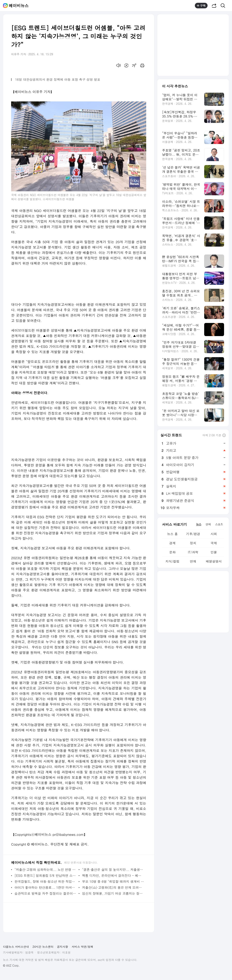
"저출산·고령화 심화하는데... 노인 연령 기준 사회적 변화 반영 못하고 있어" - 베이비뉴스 (46, 870)
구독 (201, 6)
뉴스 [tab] (199, 524)
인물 (214, 552)
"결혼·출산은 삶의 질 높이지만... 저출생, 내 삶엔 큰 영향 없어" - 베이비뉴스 (113, 870)
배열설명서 (214, 561)
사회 (214, 534)
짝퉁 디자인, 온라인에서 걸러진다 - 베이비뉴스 (113, 875)
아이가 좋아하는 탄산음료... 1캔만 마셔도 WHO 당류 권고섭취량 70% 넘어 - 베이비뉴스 (46, 887)
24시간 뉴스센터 (43, 947)
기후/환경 (193, 534)
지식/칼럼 (173, 561)
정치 (193, 543)
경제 (172, 543)
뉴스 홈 (172, 534)
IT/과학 (193, 552)
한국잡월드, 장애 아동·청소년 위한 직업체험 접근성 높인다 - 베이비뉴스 (46, 881)
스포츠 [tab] (219, 524)
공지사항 (63, 947)
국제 (214, 543)
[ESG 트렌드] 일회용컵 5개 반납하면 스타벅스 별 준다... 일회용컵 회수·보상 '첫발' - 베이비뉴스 (46, 875)
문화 (172, 552)
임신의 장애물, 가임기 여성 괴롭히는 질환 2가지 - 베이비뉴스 (113, 893)
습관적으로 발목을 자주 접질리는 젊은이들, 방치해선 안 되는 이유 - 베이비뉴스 (46, 893)
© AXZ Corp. (11, 966)
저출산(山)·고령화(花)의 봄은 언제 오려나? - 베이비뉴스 (113, 887)
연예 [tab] (208, 524)
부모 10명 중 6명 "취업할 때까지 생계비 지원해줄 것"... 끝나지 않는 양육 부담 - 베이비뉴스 (113, 881)
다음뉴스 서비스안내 (16, 947)
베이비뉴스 (19, 6)
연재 (193, 561)
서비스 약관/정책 (83, 947)
